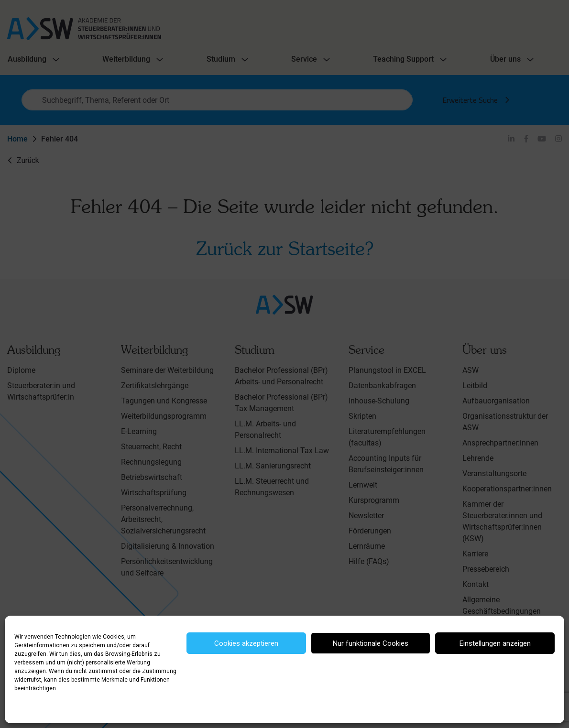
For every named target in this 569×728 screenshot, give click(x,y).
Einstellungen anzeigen (495, 643)
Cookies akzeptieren (246, 643)
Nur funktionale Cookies (371, 643)
